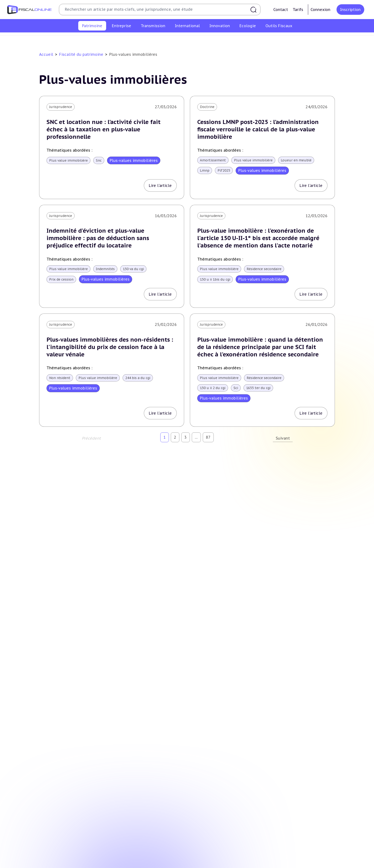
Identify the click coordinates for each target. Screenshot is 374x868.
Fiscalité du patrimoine (81, 54)
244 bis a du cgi (138, 378)
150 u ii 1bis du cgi (215, 279)
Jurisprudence (61, 107)
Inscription (350, 10)
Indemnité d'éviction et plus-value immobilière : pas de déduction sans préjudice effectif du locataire (98, 238)
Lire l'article (160, 185)
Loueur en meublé (296, 160)
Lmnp (205, 170)
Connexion (320, 10)
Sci (236, 388)
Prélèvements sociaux (268, 39)
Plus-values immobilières (111, 39)
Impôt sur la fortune (156, 39)
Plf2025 (224, 170)
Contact (281, 10)
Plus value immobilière (68, 160)
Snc (99, 160)
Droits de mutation (195, 39)
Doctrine (207, 107)
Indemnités (105, 269)
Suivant (283, 438)
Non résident (60, 378)
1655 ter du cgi (258, 388)
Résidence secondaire (264, 269)
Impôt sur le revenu (68, 39)
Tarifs (298, 10)
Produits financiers (308, 39)
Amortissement (213, 160)
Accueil (46, 54)
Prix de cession (61, 279)
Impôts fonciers (231, 39)
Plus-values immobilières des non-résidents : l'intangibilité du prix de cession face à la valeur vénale (110, 347)
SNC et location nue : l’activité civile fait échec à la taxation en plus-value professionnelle (104, 129)
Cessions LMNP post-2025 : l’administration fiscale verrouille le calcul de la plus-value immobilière (258, 129)
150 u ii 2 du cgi (213, 388)
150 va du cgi (133, 269)
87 (208, 437)
